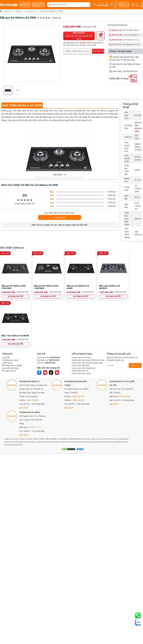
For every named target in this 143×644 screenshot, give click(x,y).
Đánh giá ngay (60, 217)
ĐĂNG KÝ (135, 318)
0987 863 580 (117, 40)
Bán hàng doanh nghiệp (12, 318)
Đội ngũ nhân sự (9, 323)
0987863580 (55, 310)
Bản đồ (24, 360)
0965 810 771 (78, 349)
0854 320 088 (117, 35)
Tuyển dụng (7, 315)
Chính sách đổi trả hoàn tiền (84, 320)
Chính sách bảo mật (80, 323)
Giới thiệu (6, 310)
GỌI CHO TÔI (98, 51)
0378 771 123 (35, 380)
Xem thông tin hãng (138, 128)
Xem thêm (60, 175)
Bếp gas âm (31, 11)
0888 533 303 (117, 30)
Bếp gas (19, 11)
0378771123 (116, 44)
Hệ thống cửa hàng (10, 313)
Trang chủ (6, 11)
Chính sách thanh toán (81, 310)
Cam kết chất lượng (10, 320)
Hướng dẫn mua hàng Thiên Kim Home (88, 313)
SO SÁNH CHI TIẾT (14, 296)
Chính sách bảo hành (81, 318)
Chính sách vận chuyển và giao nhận (87, 315)
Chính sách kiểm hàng (81, 326)
